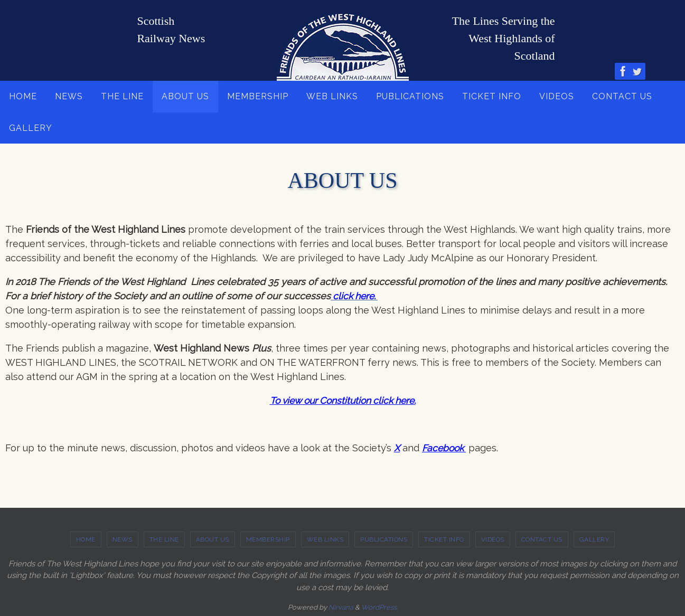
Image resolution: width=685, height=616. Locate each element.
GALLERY (594, 539)
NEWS (123, 539)
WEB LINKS (325, 539)
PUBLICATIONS (384, 539)
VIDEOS (493, 539)
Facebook (445, 448)
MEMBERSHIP (268, 539)
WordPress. (379, 607)
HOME (86, 539)
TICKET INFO (444, 539)
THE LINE (164, 539)
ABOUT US (213, 539)
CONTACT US (542, 539)
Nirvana (341, 607)
